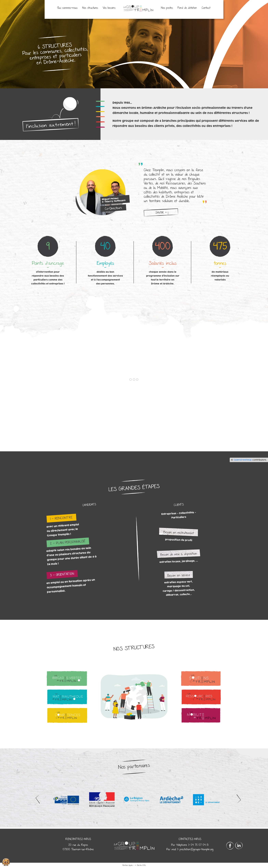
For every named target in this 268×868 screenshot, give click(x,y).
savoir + (161, 213)
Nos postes (167, 8)
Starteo (139, 865)
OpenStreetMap (243, 460)
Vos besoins (109, 8)
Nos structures (90, 8)
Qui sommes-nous (67, 8)
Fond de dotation (187, 8)
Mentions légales (128, 865)
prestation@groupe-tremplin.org (196, 849)
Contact (206, 8)
